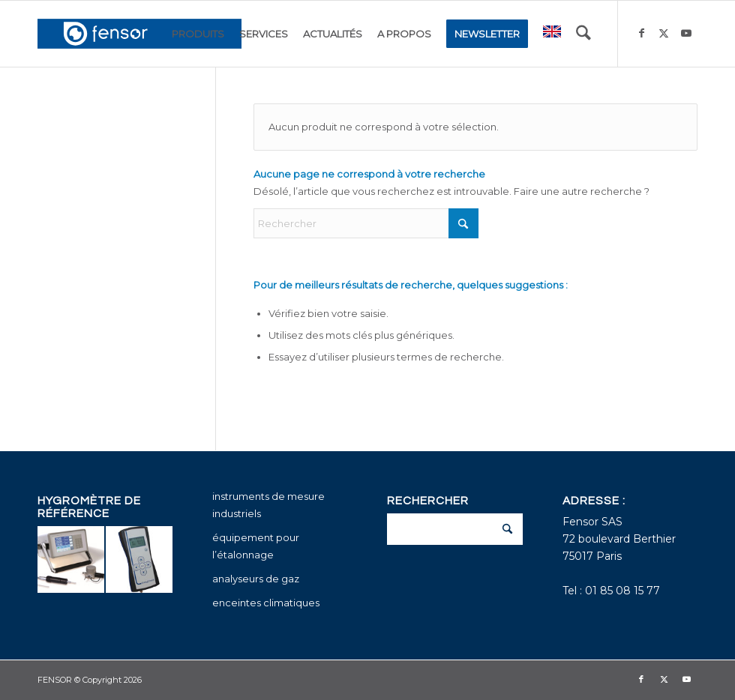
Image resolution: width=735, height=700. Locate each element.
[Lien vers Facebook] (641, 33)
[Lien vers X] (664, 33)
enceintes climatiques (266, 603)
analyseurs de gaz (256, 579)
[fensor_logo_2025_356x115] (139, 34)
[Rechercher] (583, 34)
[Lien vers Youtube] (686, 33)
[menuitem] (198, 34)
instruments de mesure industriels (268, 505)
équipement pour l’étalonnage (256, 546)
